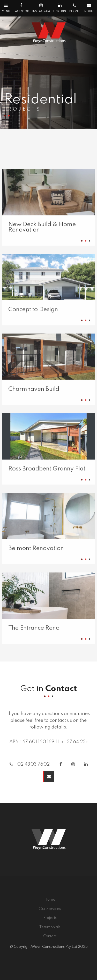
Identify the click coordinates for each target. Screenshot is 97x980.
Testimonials (50, 927)
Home (50, 900)
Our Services (50, 909)
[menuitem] (50, 900)
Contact (50, 936)
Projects (50, 918)
